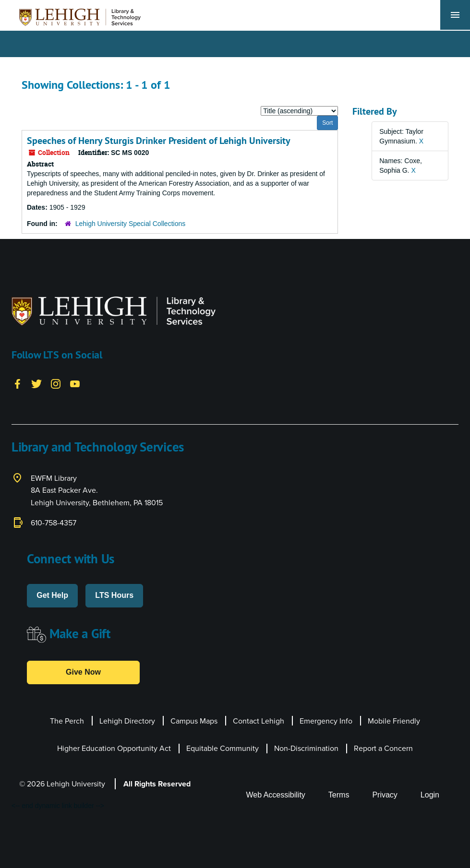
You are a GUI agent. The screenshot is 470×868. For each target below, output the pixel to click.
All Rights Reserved (157, 784)
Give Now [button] (83, 672)
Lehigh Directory (127, 721)
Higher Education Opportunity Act (114, 748)
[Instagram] (56, 383)
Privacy (385, 795)
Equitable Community (223, 748)
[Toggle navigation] (455, 15)
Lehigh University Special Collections (131, 224)
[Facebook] (17, 383)
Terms (339, 795)
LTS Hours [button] (114, 595)
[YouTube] (75, 383)
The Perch (67, 721)
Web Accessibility (276, 795)
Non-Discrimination (306, 748)
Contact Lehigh (259, 721)
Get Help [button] (52, 595)
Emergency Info (326, 721)
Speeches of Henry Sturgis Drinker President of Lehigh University (159, 141)
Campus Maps (194, 721)
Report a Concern (383, 748)
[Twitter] (36, 383)
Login (430, 795)
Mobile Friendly (394, 721)
